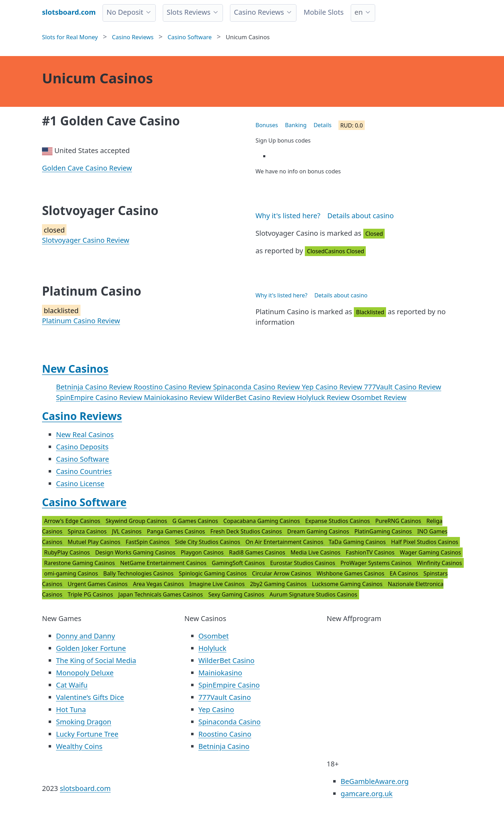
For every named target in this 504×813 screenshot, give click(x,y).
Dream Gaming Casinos (319, 531)
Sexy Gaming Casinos (237, 594)
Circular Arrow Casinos (282, 573)
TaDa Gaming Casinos (358, 542)
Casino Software (83, 459)
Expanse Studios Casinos (338, 521)
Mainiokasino (220, 673)
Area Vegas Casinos (159, 584)
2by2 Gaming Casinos (279, 584)
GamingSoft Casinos (239, 563)
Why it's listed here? (288, 216)
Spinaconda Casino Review (258, 387)
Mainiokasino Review (179, 397)
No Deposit (125, 12)
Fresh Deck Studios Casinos (247, 531)
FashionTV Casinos (371, 552)
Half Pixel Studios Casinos (425, 542)
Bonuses (267, 125)
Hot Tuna (71, 709)
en (359, 12)
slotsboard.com (85, 788)
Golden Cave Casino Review (87, 168)
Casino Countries (84, 471)
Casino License (80, 484)
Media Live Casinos (316, 552)
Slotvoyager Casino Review (86, 240)
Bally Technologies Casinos (139, 573)
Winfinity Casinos (439, 563)
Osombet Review (379, 397)
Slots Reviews (188, 12)
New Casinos (75, 369)
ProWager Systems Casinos (377, 563)
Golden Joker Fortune (91, 648)
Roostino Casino (225, 734)
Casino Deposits (82, 447)
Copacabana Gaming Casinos (262, 521)
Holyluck (212, 648)
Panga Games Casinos (177, 531)
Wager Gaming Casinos (430, 552)
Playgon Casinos (203, 552)
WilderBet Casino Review (255, 397)
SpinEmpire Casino (229, 685)
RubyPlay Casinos (68, 552)
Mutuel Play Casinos (95, 542)
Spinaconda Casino (230, 722)
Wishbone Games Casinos (351, 573)
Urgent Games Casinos (98, 584)
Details (323, 125)
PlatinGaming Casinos (384, 531)
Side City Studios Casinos (208, 542)
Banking (296, 125)
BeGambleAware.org (374, 781)
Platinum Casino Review (81, 321)
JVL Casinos (128, 531)
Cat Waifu (72, 685)
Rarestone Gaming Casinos (80, 563)
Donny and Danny (86, 636)
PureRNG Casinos (399, 521)
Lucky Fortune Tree (87, 734)
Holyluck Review (324, 397)
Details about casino (360, 216)
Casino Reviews (259, 12)
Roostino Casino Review (173, 387)
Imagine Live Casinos (218, 584)
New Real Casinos (85, 435)
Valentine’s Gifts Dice (90, 697)
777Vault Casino (225, 697)
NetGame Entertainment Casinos (164, 563)
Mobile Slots (323, 12)
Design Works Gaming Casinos (136, 552)
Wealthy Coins (79, 746)
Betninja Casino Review (95, 387)
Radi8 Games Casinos (258, 552)
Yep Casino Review (333, 387)
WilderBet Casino (227, 660)
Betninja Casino (224, 746)
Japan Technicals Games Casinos (161, 594)
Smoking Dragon (84, 722)
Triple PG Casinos (91, 594)
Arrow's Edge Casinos (73, 521)
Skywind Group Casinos (137, 521)
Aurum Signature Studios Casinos (313, 594)
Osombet (214, 636)
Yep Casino (216, 709)
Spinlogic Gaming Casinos (213, 573)
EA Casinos (405, 573)
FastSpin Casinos (148, 542)
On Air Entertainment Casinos (285, 542)
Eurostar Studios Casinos (303, 563)
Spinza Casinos (88, 531)
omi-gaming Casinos (72, 573)
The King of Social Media (96, 660)
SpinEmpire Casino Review (100, 397)
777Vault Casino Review (403, 387)
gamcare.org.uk (366, 794)
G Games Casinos (196, 521)
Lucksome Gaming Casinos (348, 584)
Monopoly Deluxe (85, 673)
